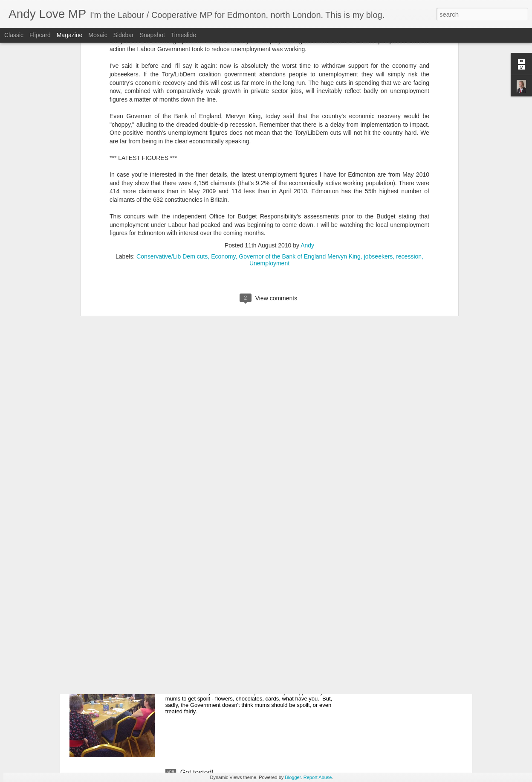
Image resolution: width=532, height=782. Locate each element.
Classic (14, 35)
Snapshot (152, 35)
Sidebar (124, 35)
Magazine (70, 35)
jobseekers (379, 140)
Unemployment (269, 146)
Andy (307, 128)
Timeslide (184, 35)
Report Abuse (318, 777)
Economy (223, 140)
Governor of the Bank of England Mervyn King (300, 140)
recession (409, 140)
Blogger (293, 777)
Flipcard (40, 35)
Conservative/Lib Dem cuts (172, 140)
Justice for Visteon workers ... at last (235, 579)
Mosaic (98, 35)
